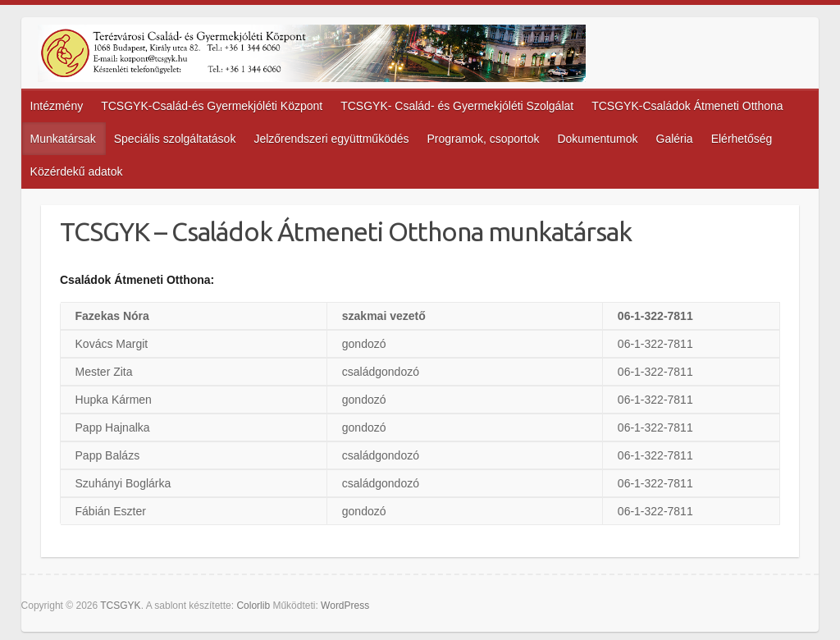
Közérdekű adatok (77, 171)
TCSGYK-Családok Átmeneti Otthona (687, 106)
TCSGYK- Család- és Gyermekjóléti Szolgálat (457, 106)
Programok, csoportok (484, 139)
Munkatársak (63, 139)
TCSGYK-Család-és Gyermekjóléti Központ (212, 106)
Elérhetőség (742, 139)
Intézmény (57, 106)
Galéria (675, 139)
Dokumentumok (597, 139)
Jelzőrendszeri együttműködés (331, 139)
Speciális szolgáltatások (175, 139)
